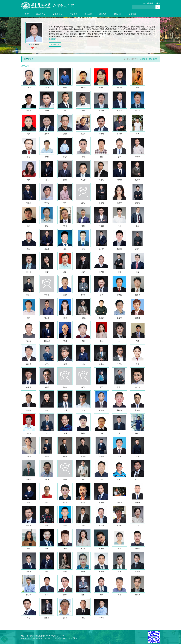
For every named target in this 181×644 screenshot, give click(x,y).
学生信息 (103, 14)
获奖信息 (73, 14)
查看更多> (53, 39)
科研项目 (144, 59)
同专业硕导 (55, 44)
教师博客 (133, 14)
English (157, 3)
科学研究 (41, 14)
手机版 (75, 638)
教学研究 (58, 14)
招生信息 (88, 14)
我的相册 (118, 14)
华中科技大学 (148, 3)
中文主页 (125, 59)
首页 (27, 14)
